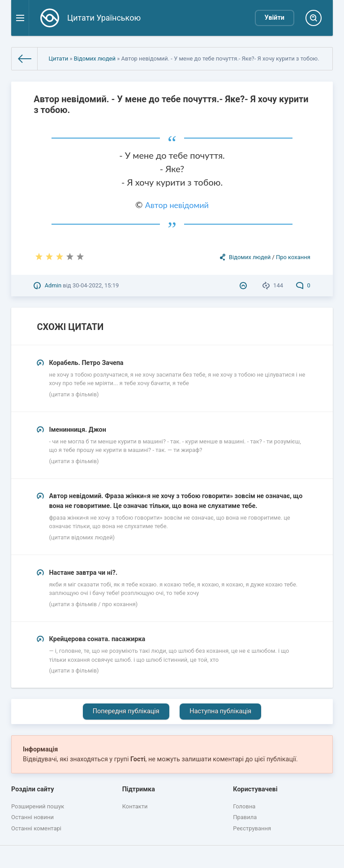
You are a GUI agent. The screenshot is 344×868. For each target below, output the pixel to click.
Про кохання (293, 257)
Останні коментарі (36, 828)
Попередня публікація (126, 711)
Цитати (58, 59)
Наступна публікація (220, 711)
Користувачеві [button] (255, 789)
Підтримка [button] (139, 789)
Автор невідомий (177, 205)
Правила (245, 817)
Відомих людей (95, 59)
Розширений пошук (38, 806)
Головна (244, 806)
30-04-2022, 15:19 (96, 285)
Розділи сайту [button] (33, 789)
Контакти (135, 806)
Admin (53, 285)
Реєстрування (252, 828)
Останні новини (32, 817)
